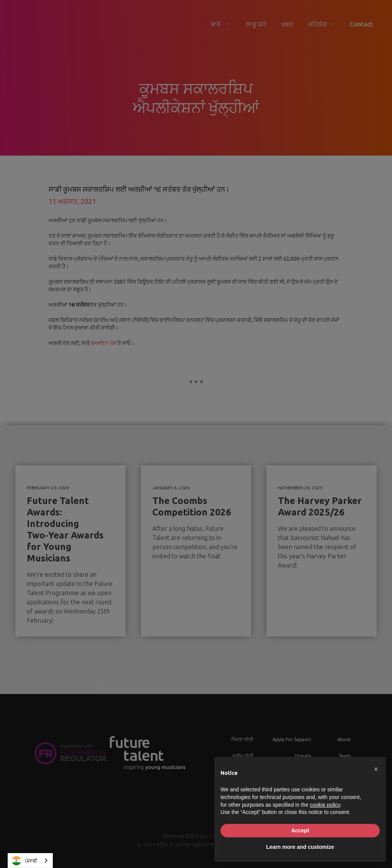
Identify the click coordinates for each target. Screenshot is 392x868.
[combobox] (30, 861)
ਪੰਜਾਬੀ (24, 861)
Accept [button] (300, 830)
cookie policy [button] (325, 805)
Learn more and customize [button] (300, 847)
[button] (376, 769)
